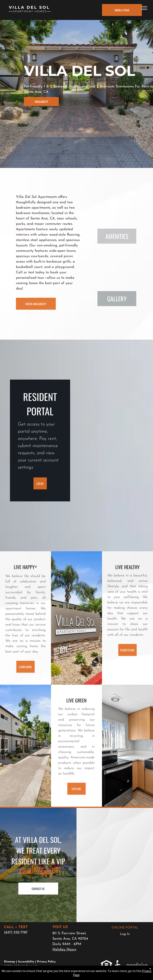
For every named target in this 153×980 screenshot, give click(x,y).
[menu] (144, 8)
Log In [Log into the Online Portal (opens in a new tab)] (125, 934)
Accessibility (26, 962)
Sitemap (10, 962)
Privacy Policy (46, 962)
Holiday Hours (64, 950)
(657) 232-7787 (16, 933)
